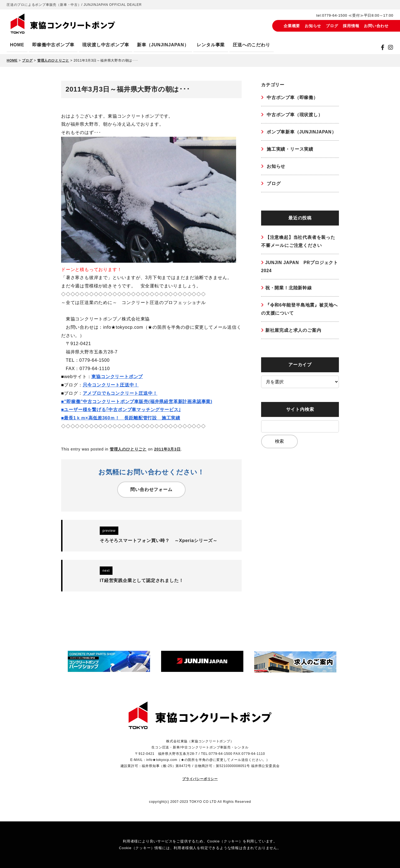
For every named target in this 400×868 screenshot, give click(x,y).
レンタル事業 (211, 45)
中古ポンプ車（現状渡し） (294, 115)
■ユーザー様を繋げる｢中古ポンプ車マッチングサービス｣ (121, 410)
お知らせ (313, 26)
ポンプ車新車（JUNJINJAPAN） (301, 132)
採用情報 (351, 26)
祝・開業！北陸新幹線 (289, 290)
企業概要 (292, 26)
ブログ (332, 26)
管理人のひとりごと (128, 449)
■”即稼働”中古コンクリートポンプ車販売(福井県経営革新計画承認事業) (137, 402)
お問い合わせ (376, 26)
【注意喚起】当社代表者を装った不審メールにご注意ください (298, 243)
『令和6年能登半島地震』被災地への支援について (300, 311)
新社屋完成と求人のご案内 (293, 333)
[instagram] (391, 47)
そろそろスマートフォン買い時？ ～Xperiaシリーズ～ (158, 541)
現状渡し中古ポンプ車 (106, 45)
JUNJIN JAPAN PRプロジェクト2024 (298, 268)
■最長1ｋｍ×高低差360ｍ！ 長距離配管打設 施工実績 (121, 418)
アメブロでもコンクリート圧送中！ (120, 393)
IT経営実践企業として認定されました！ (142, 580)
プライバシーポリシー (200, 779)
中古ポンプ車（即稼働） (292, 98)
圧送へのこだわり (251, 45)
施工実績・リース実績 (289, 150)
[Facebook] (383, 47)
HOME (17, 45)
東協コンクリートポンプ (117, 377)
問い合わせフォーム (151, 489)
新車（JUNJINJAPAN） (163, 45)
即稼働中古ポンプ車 (53, 45)
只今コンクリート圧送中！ (111, 385)
